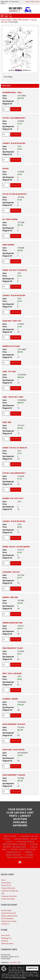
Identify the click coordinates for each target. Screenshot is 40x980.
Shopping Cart (6, 938)
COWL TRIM (7, 422)
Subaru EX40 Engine (13, 855)
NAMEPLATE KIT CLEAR (11, 346)
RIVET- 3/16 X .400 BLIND (12, 673)
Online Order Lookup (9, 921)
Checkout (5, 941)
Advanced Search (7, 944)
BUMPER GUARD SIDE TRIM (12, 623)
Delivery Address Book (9, 916)
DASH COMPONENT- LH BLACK (14, 775)
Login (27, 2)
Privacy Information (8, 888)
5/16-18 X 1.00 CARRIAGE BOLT (14, 118)
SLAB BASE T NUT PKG (11, 572)
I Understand (32, 968)
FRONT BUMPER (8, 245)
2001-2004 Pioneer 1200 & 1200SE (23, 850)
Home (3, 20)
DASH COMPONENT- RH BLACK (14, 724)
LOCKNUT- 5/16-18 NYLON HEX (14, 143)
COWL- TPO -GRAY (9, 372)
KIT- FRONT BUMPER (10, 219)
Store (9, 20)
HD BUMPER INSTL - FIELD (12, 93)
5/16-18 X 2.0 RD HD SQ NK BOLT (15, 194)
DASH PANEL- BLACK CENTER (13, 750)
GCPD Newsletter (7, 918)
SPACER (6, 169)
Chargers (29, 852)
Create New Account (9, 913)
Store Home (6, 935)
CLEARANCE (29, 855)
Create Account (35, 2)
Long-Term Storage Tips (10, 891)
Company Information (9, 896)
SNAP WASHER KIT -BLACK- (13, 648)
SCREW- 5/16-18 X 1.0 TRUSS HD (15, 270)
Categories (2, 16)
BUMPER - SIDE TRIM (10, 597)
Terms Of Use (6, 885)
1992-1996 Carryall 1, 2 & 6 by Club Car (19, 21)
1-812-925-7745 (15, 962)
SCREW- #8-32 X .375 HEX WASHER (16, 547)
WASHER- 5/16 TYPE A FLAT (13, 498)
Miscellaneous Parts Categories (20, 857)
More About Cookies (20, 978)
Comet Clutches (10, 836)
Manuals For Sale (14, 852)
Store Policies (6, 883)
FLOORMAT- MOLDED (10, 699)
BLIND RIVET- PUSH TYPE (12, 321)
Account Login (6, 910)
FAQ (3, 893)
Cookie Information (8, 899)
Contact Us (5, 924)
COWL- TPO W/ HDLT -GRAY (13, 397)
